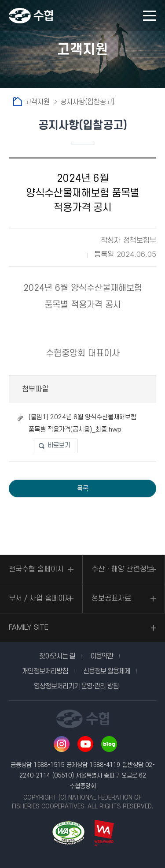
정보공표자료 (111, 598)
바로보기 (59, 445)
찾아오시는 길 (57, 656)
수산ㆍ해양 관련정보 (122, 569)
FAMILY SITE (29, 628)
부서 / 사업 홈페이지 (40, 598)
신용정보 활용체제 (107, 671)
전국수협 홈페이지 (36, 569)
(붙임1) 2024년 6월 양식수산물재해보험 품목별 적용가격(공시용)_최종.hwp (82, 423)
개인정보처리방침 (45, 671)
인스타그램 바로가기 (62, 744)
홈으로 (18, 101)
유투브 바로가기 (85, 744)
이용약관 (102, 656)
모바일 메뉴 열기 (150, 16)
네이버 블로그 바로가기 (109, 744)
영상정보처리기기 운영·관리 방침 (76, 686)
